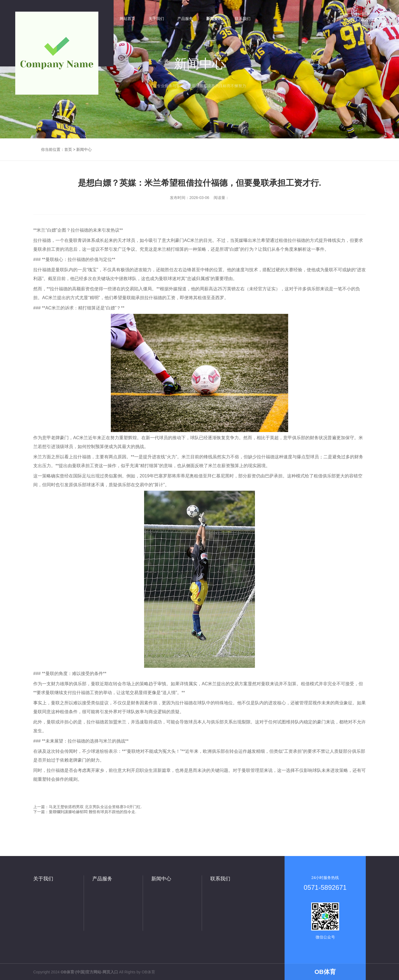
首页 (68, 149)
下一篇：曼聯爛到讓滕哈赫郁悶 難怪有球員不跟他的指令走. (85, 812)
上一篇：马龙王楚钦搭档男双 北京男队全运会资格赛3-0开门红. (88, 807)
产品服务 (102, 879)
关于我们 (43, 879)
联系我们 (220, 879)
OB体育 (148, 972)
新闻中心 (84, 149)
